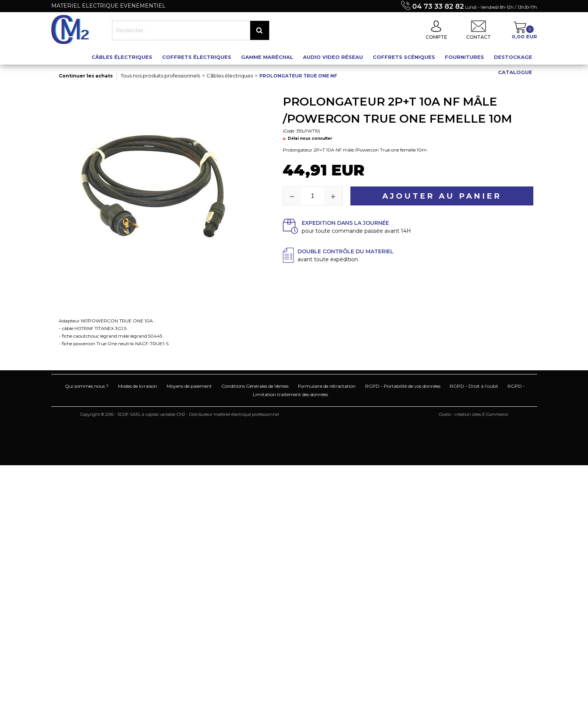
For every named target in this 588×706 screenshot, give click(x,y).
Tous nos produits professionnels (160, 76)
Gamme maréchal (267, 57)
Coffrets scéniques (404, 57)
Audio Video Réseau (333, 57)
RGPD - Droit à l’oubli (474, 386)
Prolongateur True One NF (298, 76)
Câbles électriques (122, 57)
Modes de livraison (138, 386)
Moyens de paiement (189, 386)
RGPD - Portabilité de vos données (403, 386)
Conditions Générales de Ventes (255, 386)
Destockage (513, 57)
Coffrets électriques (197, 57)
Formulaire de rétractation (327, 386)
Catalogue (515, 72)
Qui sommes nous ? (87, 386)
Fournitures (464, 57)
